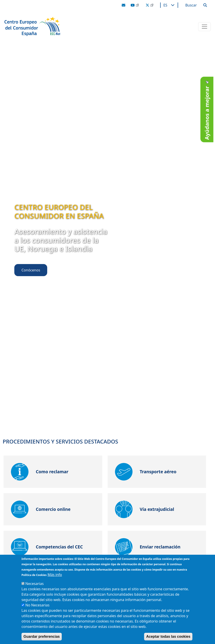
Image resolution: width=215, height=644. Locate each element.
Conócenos (31, 270)
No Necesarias (37, 605)
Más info (55, 575)
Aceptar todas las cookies (168, 637)
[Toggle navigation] (204, 27)
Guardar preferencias (42, 637)
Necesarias (34, 584)
